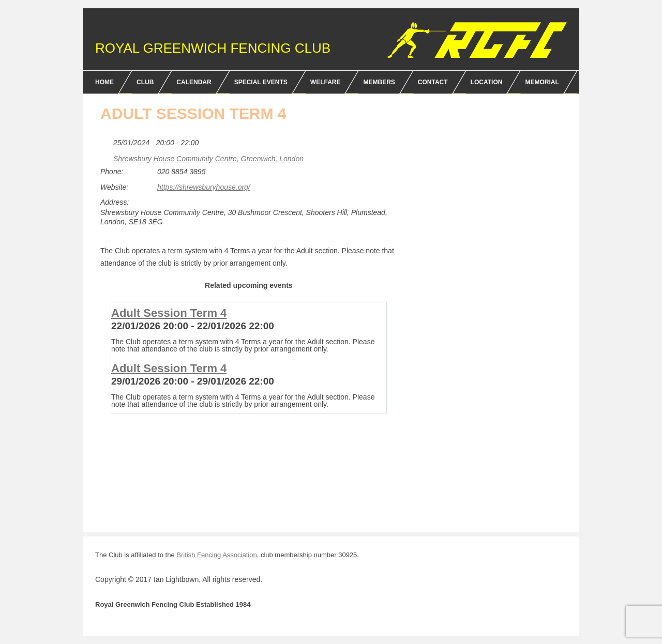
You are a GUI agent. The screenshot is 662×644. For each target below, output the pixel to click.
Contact (433, 82)
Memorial (542, 82)
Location (487, 82)
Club (145, 82)
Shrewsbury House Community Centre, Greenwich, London (208, 159)
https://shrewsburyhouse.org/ (204, 187)
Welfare (326, 82)
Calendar (194, 82)
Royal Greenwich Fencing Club (213, 48)
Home (104, 82)
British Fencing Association (216, 555)
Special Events (261, 82)
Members (379, 82)
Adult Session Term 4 (169, 313)
